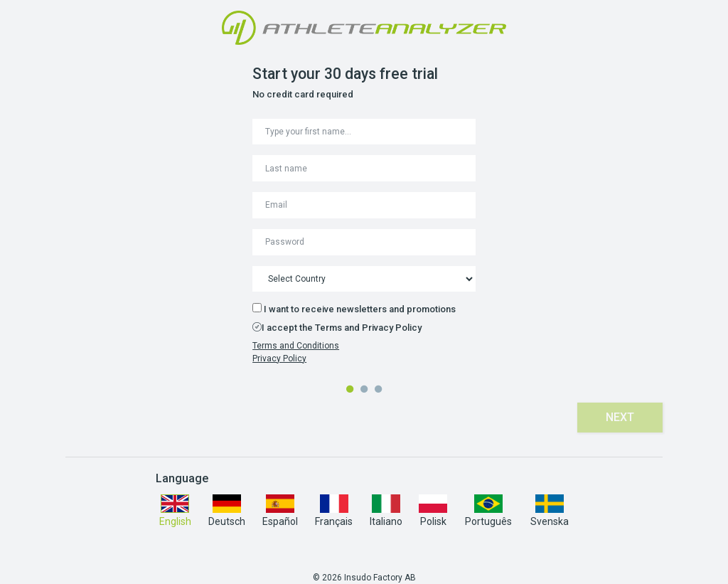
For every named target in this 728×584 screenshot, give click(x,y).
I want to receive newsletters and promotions (354, 309)
